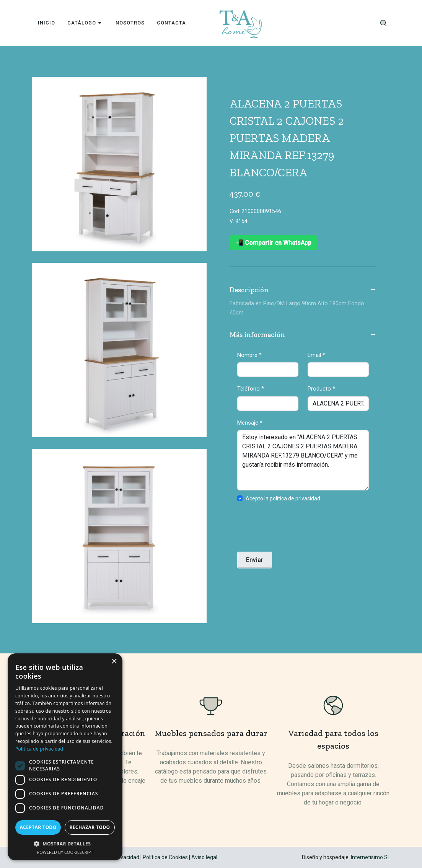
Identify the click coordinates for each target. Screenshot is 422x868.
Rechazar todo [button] (90, 827)
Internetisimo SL (371, 857)
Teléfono (251, 389)
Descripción (303, 290)
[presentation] (295, 529)
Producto (321, 389)
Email (316, 355)
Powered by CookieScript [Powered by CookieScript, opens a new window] (65, 852)
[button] (65, 844)
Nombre (249, 355)
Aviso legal (204, 857)
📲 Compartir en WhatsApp (274, 243)
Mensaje (250, 423)
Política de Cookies (165, 857)
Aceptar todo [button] (38, 827)
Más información (303, 335)
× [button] (114, 662)
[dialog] (65, 757)
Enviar (255, 560)
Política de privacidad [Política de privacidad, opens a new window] (39, 749)
